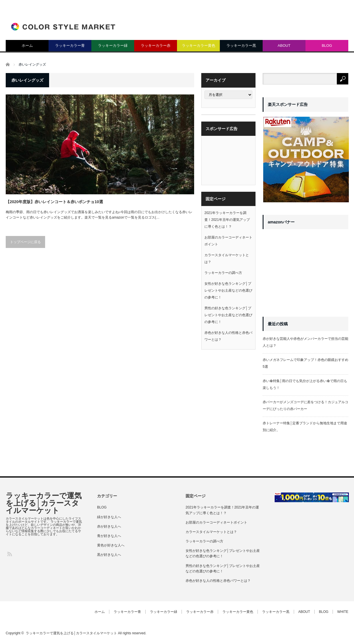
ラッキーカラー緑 (113, 46)
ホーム (27, 46)
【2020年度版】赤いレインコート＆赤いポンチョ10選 (54, 202)
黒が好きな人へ (109, 555)
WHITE (343, 612)
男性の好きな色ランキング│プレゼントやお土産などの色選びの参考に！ (228, 315)
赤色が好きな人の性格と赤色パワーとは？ (218, 581)
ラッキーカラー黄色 (199, 46)
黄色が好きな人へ (111, 545)
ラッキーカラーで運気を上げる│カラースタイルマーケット (44, 503)
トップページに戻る (25, 242)
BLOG (327, 46)
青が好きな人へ (109, 536)
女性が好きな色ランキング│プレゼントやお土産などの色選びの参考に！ (228, 290)
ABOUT (284, 46)
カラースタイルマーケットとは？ (211, 532)
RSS (9, 554)
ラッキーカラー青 (70, 46)
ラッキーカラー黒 (241, 46)
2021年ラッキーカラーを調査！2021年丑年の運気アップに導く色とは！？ (227, 220)
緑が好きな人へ (109, 517)
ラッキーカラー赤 (156, 46)
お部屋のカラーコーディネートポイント (216, 522)
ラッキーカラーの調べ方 (223, 273)
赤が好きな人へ (109, 526)
